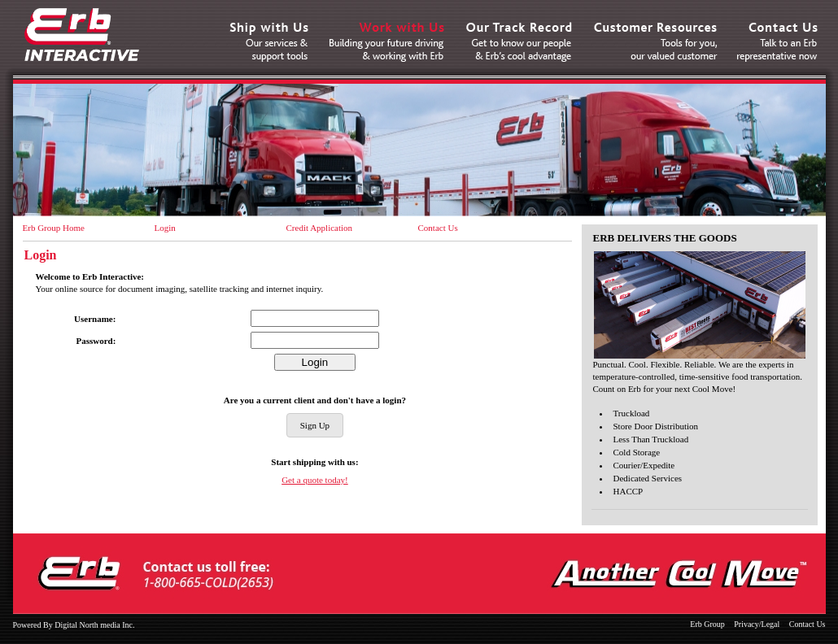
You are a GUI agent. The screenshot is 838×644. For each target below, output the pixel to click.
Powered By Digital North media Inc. (74, 625)
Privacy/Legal (757, 624)
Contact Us (438, 228)
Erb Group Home (54, 228)
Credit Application (320, 228)
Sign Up (315, 425)
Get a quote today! (315, 480)
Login (165, 228)
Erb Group (707, 624)
